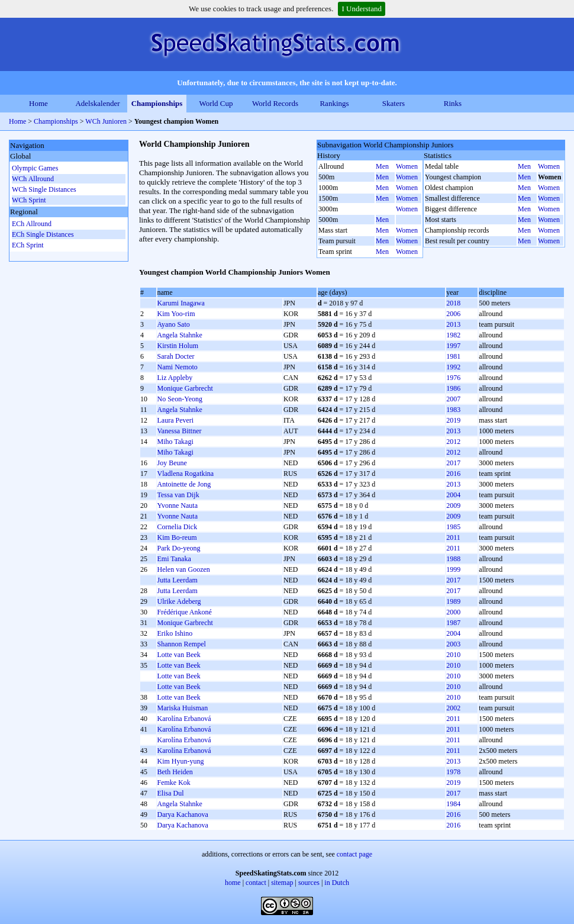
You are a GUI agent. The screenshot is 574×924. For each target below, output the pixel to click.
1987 (453, 623)
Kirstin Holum (178, 346)
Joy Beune (172, 463)
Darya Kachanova (183, 814)
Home (38, 103)
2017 (453, 463)
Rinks (453, 103)
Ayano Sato (174, 324)
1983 (453, 410)
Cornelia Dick (178, 527)
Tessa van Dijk (178, 495)
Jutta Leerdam (178, 580)
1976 (453, 378)
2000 (453, 612)
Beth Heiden (175, 772)
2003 (453, 644)
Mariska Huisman (183, 708)
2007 (453, 399)
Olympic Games (35, 168)
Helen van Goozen (184, 569)
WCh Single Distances (44, 189)
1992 (453, 367)
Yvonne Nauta (178, 506)
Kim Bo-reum (177, 537)
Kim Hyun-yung (181, 761)
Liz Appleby (175, 378)
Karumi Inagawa (181, 303)
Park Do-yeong (179, 548)
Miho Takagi (175, 442)
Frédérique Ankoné (185, 612)
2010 (453, 655)
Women (407, 166)
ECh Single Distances (43, 234)
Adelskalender (97, 103)
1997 (453, 346)
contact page (354, 854)
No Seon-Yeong (180, 399)
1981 (453, 356)
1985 (453, 527)
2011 (453, 537)
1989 (453, 601)
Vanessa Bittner (180, 431)
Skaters (394, 103)
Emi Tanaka (174, 559)
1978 (453, 772)
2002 (453, 708)
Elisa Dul (171, 793)
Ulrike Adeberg (179, 601)
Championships (157, 103)
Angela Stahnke (180, 335)
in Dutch (337, 883)
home (233, 883)
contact (256, 883)
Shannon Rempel (182, 644)
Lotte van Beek (179, 655)
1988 (453, 559)
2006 (453, 314)
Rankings (334, 103)
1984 (453, 804)
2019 (453, 420)
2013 (453, 324)
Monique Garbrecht (185, 388)
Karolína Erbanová (184, 719)
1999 (453, 569)
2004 (453, 495)
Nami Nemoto (178, 367)
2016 (453, 474)
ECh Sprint (28, 245)
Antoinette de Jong (184, 484)
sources (309, 883)
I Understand (362, 9)
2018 (453, 303)
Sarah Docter (176, 356)
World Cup (216, 103)
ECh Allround (32, 224)
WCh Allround (33, 179)
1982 (453, 335)
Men (382, 166)
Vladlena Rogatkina (186, 474)
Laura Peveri (176, 420)
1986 (453, 388)
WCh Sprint (29, 200)
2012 (453, 442)
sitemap (282, 883)
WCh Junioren (107, 121)
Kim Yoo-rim (176, 314)
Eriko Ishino (175, 633)
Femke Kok (174, 783)
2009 (453, 506)
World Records (275, 103)
